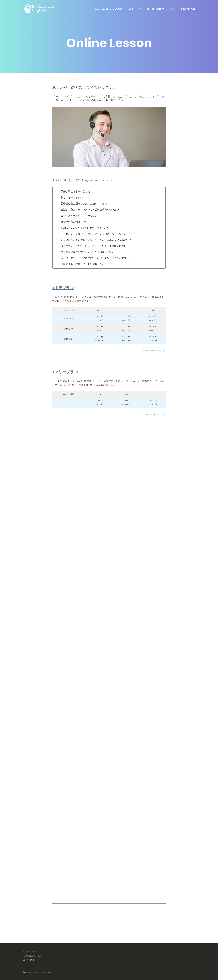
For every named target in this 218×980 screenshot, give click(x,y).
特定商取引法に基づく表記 (32, 956)
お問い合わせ (188, 9)
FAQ (172, 9)
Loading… (101, 660)
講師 (131, 9)
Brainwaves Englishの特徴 (108, 9)
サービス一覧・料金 (150, 9)
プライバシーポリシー (30, 952)
